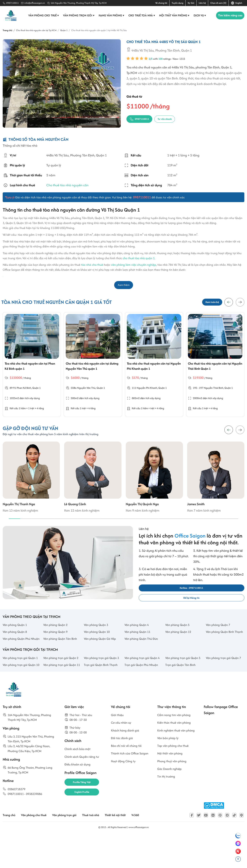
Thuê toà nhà (97, 848)
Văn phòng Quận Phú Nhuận (18, 661)
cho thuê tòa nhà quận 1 (139, 258)
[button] (240, 303)
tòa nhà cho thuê (92, 265)
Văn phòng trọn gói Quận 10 (21, 694)
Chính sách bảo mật (79, 785)
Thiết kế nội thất (123, 848)
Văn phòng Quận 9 (57, 646)
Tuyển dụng (177, 3)
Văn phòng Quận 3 (97, 638)
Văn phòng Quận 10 (98, 646)
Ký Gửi (191, 3)
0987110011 (12, 3)
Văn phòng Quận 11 (139, 646)
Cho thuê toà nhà (140, 15)
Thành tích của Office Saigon (126, 792)
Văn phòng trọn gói (77, 15)
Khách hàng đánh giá (126, 765)
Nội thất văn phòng (173, 15)
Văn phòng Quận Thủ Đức (143, 659)
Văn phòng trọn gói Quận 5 (184, 684)
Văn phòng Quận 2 (57, 638)
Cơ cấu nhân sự (122, 756)
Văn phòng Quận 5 (179, 638)
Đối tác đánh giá (123, 773)
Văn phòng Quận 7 (219, 638)
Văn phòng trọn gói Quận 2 (62, 684)
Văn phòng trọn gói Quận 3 (103, 684)
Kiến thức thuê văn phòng (175, 756)
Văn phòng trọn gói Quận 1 (22, 684)
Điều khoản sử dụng (79, 801)
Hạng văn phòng (110, 15)
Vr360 (144, 848)
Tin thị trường (167, 820)
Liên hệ (202, 3)
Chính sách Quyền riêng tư (83, 793)
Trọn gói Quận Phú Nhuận (143, 692)
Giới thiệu (118, 748)
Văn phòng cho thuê (42, 15)
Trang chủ (9, 848)
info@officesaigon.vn (35, 3)
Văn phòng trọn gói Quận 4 (144, 684)
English (236, 3)
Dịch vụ (198, 15)
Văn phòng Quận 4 (138, 638)
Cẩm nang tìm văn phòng (176, 748)
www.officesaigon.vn (139, 860)
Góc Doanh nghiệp (171, 812)
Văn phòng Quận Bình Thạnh (221, 648)
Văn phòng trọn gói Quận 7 (225, 684)
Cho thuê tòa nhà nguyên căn (67, 185)
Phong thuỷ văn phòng (173, 804)
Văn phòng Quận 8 (16, 646)
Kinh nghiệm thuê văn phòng (173, 767)
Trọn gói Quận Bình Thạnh (102, 692)
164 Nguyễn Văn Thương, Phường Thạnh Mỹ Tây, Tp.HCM (79, 3)
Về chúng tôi (161, 3)
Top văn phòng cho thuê (174, 787)
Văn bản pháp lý (169, 778)
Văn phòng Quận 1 (16, 638)
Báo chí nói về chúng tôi (128, 781)
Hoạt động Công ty (124, 804)
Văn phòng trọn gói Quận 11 (61, 694)
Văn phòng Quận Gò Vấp (102, 659)
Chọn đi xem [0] (218, 3)
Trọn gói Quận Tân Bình (182, 692)
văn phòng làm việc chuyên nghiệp (134, 265)
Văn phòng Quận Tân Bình (62, 659)
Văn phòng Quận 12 (180, 646)
